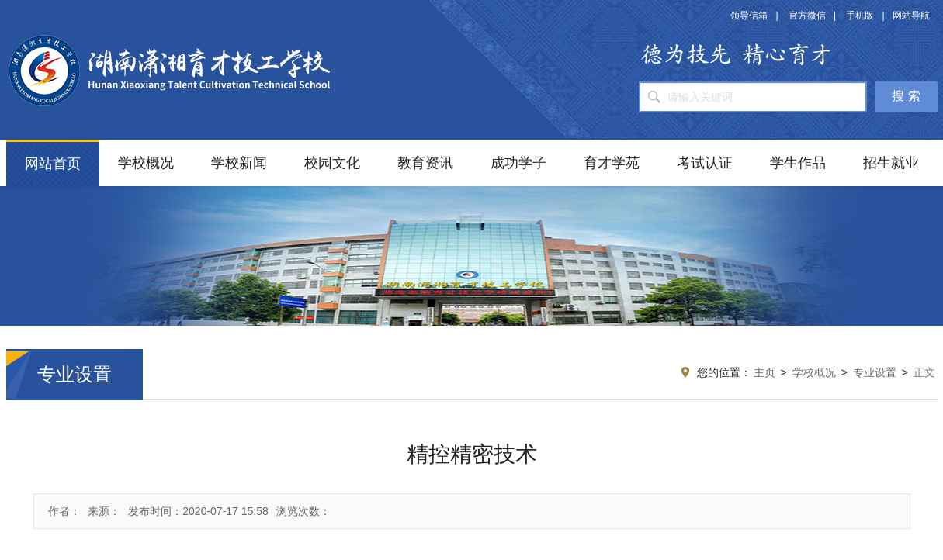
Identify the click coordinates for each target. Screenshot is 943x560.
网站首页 (53, 164)
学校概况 (146, 163)
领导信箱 (749, 16)
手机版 (860, 16)
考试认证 (705, 163)
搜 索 (906, 96)
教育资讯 (425, 163)
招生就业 (891, 163)
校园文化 (332, 163)
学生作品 (798, 163)
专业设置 (875, 372)
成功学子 (518, 163)
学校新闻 (239, 163)
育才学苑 (612, 163)
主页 (764, 372)
